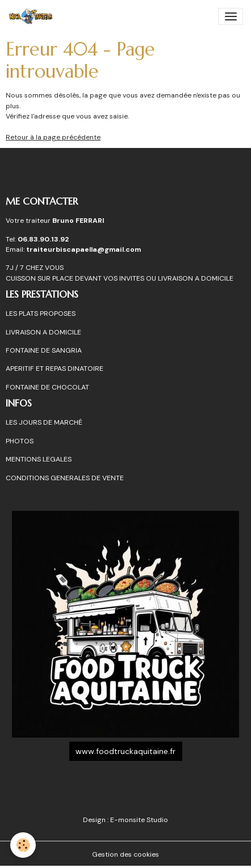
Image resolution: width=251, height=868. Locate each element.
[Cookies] (23, 845)
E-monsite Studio (139, 820)
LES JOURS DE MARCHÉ (44, 422)
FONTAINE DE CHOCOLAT (47, 387)
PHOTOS (20, 441)
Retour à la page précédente (53, 137)
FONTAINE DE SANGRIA (44, 350)
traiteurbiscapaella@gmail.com (84, 249)
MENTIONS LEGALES (39, 459)
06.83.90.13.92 (43, 239)
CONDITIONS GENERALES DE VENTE (65, 478)
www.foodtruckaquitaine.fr (125, 751)
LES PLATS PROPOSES (41, 314)
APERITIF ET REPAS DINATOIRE (55, 369)
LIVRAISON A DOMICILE (43, 332)
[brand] (33, 16)
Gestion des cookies (125, 854)
